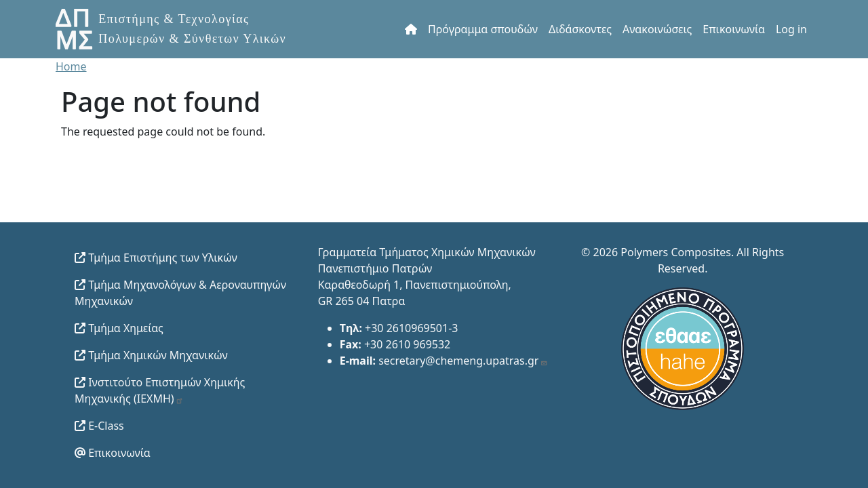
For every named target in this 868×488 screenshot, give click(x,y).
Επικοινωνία (734, 29)
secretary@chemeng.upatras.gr (463, 361)
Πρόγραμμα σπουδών (483, 29)
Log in (791, 29)
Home (71, 66)
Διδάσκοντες (580, 29)
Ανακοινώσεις (657, 29)
